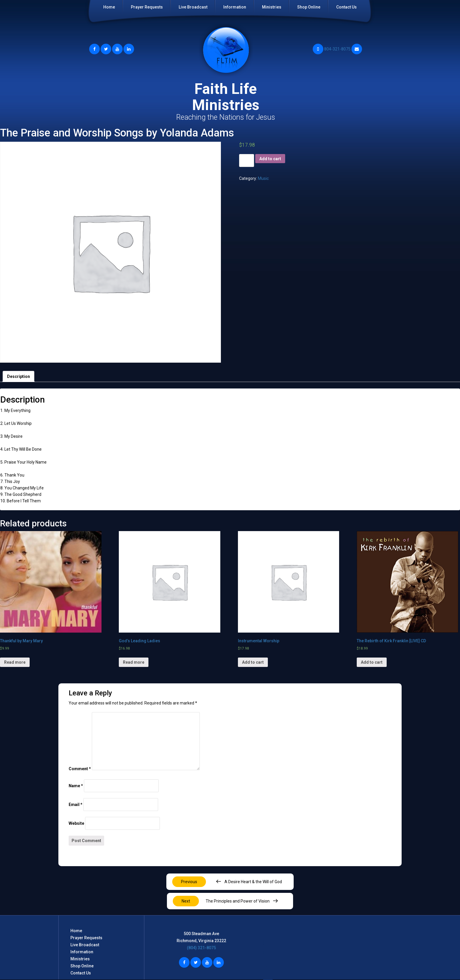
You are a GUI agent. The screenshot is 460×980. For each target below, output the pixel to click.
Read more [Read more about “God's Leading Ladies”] (134, 662)
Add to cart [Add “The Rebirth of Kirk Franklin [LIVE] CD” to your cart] (372, 662)
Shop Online (309, 7)
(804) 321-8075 (201, 948)
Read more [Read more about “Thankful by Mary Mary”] (15, 662)
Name (76, 786)
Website (76, 823)
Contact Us (346, 7)
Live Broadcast (193, 7)
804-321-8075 (332, 49)
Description (18, 376)
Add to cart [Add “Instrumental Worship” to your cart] (253, 662)
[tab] (18, 376)
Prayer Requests (147, 7)
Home (109, 7)
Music (263, 178)
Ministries (272, 7)
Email (76, 805)
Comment (80, 769)
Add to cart (270, 159)
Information (235, 7)
